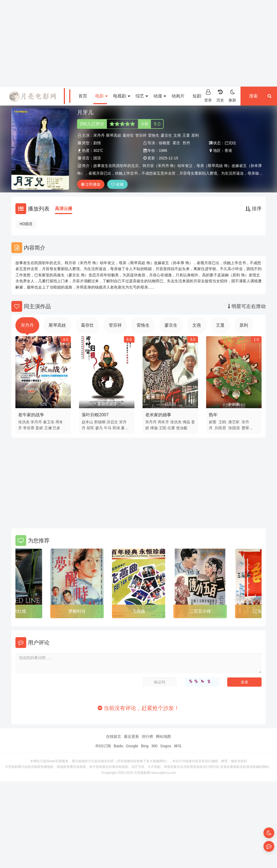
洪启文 (112, 422)
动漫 (160, 96)
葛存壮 (128, 135)
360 (154, 746)
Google (132, 746)
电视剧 (121, 96)
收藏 (117, 184)
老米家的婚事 (158, 415)
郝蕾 (213, 422)
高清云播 (64, 209)
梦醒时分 (77, 611)
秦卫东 (49, 422)
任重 (171, 428)
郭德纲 (100, 422)
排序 (254, 209)
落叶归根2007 (95, 415)
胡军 (90, 428)
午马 (108, 428)
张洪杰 (24, 422)
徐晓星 (164, 143)
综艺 (142, 96)
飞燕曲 (138, 611)
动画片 (178, 96)
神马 (178, 746)
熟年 (213, 415)
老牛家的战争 (31, 415)
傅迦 (154, 428)
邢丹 (186, 143)
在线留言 (114, 736)
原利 (195, 135)
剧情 (97, 143)
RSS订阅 (103, 746)
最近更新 (131, 736)
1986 (163, 150)
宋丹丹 (99, 135)
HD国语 (26, 224)
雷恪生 (154, 135)
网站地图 (163, 736)
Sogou (166, 746)
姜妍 (39, 428)
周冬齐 (163, 422)
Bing (145, 746)
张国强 (234, 428)
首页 (83, 96)
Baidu (118, 746)
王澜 (48, 428)
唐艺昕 (234, 422)
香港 (228, 150)
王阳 (163, 428)
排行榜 (147, 736)
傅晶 (186, 422)
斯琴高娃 (114, 135)
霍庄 (176, 143)
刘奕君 (220, 428)
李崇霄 (29, 428)
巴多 (57, 428)
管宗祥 (141, 135)
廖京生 (166, 135)
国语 (97, 158)
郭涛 (116, 428)
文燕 (177, 135)
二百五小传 (200, 611)
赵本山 (87, 422)
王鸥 (222, 422)
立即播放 (91, 184)
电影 (101, 96)
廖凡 (99, 428)
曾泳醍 (182, 428)
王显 (186, 135)
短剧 (199, 96)
